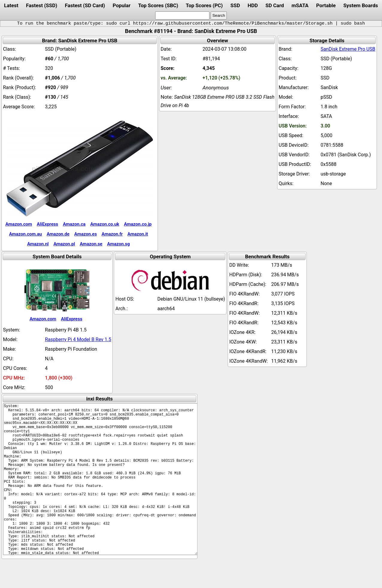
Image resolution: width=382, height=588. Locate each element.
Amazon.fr (112, 234)
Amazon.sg (119, 244)
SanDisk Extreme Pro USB (348, 49)
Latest (11, 5)
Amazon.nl (38, 244)
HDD (253, 5)
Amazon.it (138, 234)
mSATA (300, 5)
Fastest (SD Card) (85, 5)
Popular (121, 5)
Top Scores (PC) (204, 5)
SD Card (275, 5)
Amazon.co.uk (105, 224)
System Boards (361, 5)
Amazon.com (19, 224)
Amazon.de (58, 234)
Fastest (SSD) (42, 5)
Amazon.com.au (25, 234)
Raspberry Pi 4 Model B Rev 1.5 (78, 339)
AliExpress (47, 224)
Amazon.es (86, 234)
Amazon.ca (74, 224)
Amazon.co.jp (138, 224)
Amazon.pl (64, 244)
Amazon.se (91, 244)
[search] (182, 15)
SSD (235, 5)
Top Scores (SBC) (158, 5)
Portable (326, 5)
